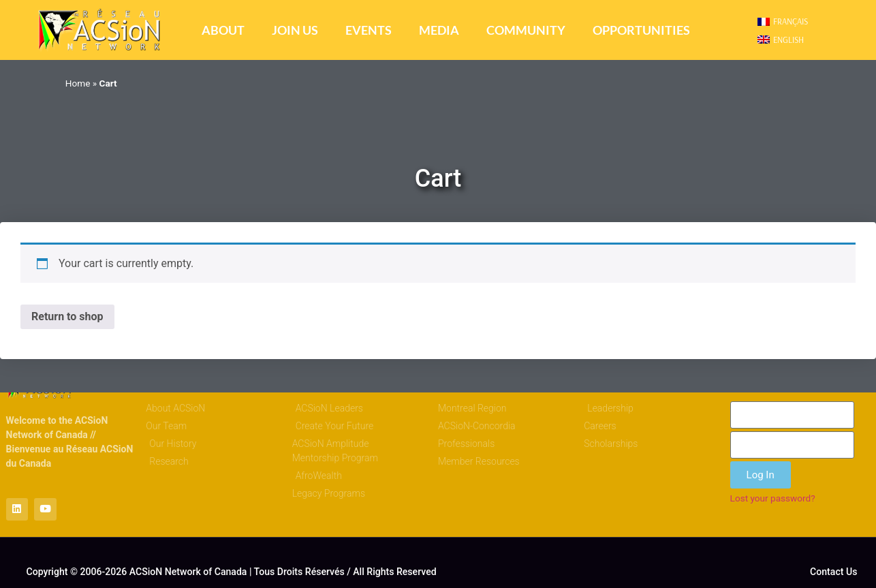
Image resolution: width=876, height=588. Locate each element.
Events (369, 30)
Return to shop (67, 316)
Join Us (295, 30)
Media (439, 30)
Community (526, 30)
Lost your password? (773, 498)
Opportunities (641, 30)
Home (78, 83)
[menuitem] (783, 21)
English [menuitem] (788, 40)
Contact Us (833, 572)
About (223, 30)
